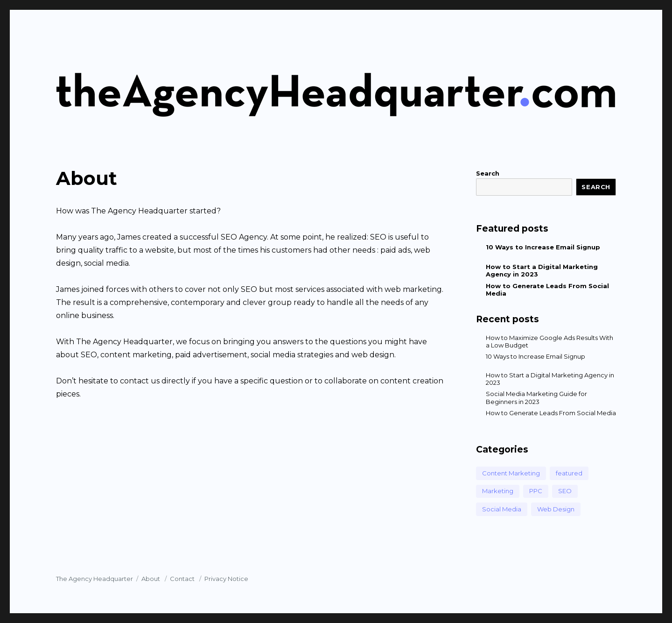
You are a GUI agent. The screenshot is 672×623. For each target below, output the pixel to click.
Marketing (498, 491)
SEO (565, 491)
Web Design (556, 509)
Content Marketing (511, 473)
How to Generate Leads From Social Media (551, 413)
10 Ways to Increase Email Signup (543, 247)
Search (488, 173)
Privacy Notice (226, 579)
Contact (183, 579)
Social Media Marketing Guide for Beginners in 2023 (536, 397)
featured (569, 473)
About (151, 579)
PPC (536, 491)
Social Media (502, 509)
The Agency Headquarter (94, 579)
